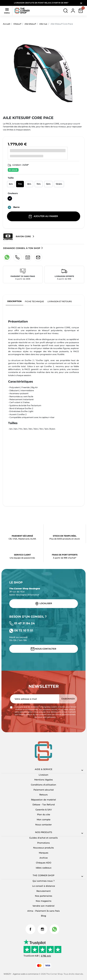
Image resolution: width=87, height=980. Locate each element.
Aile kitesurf (30, 24)
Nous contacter (43, 825)
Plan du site (44, 814)
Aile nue (43, 24)
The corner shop (43, 875)
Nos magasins (44, 901)
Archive (44, 858)
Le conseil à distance (44, 886)
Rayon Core (17, 237)
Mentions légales (44, 780)
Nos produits (44, 832)
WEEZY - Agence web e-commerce (21, 974)
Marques (44, 853)
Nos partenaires (44, 896)
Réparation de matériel (43, 800)
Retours (43, 795)
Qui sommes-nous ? (43, 881)
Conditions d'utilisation (43, 785)
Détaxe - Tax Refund (44, 805)
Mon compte (44, 819)
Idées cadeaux (44, 868)
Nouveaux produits (43, 848)
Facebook (30, 929)
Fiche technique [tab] (34, 301)
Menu (7, 11)
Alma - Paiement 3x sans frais (43, 911)
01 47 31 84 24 (22, 623)
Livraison (43, 775)
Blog (43, 916)
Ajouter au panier (44, 216)
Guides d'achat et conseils (43, 838)
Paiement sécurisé (44, 790)
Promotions (43, 843)
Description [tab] (14, 301)
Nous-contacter (43, 649)
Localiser (43, 604)
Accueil (7, 24)
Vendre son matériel (43, 906)
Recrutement (43, 891)
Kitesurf (17, 24)
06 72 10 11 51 (21, 630)
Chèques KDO (44, 863)
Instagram (42, 929)
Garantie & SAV (44, 810)
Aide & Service (44, 769)
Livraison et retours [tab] (60, 301)
